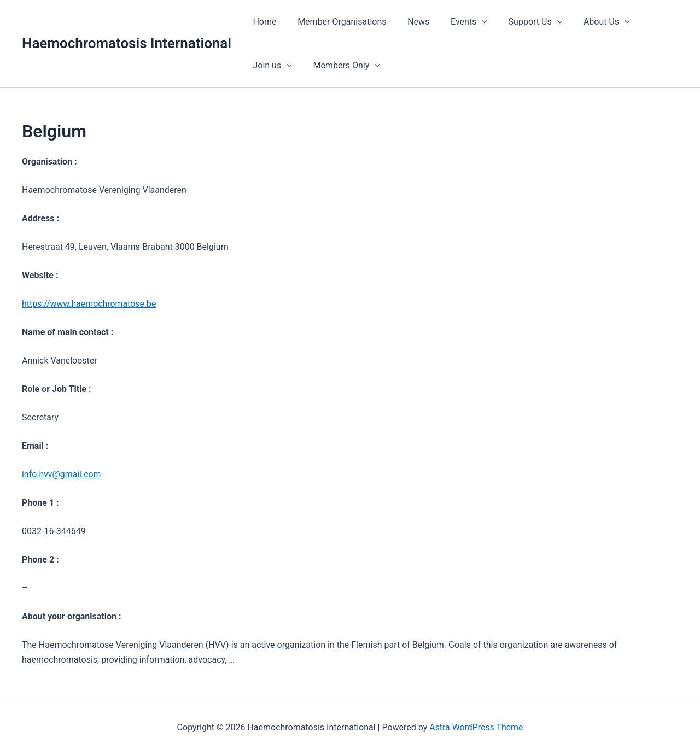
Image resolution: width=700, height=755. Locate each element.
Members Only (285, 66)
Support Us (519, 22)
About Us (587, 22)
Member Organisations (336, 22)
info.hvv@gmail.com (62, 474)
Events (456, 22)
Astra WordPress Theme (476, 727)
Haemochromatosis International (127, 43)
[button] (469, 22)
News (410, 22)
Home (263, 22)
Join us (647, 22)
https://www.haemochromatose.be (89, 304)
